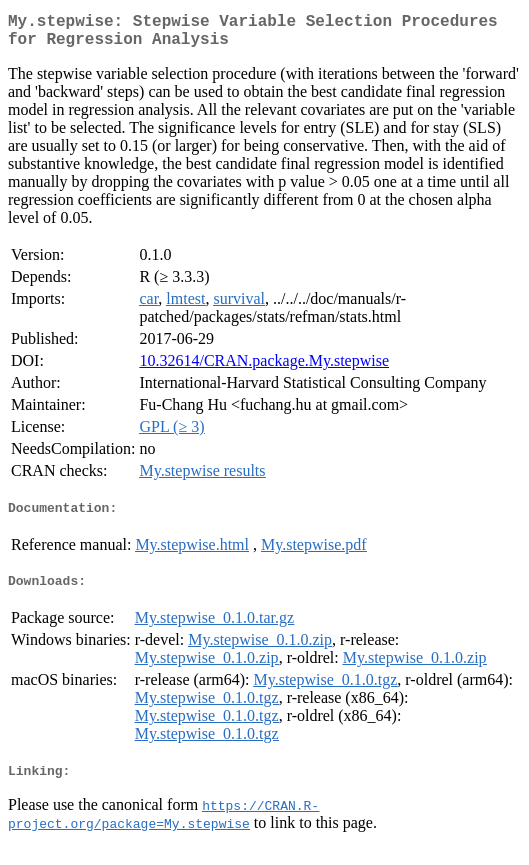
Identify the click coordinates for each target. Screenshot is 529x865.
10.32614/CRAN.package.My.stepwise (264, 368)
